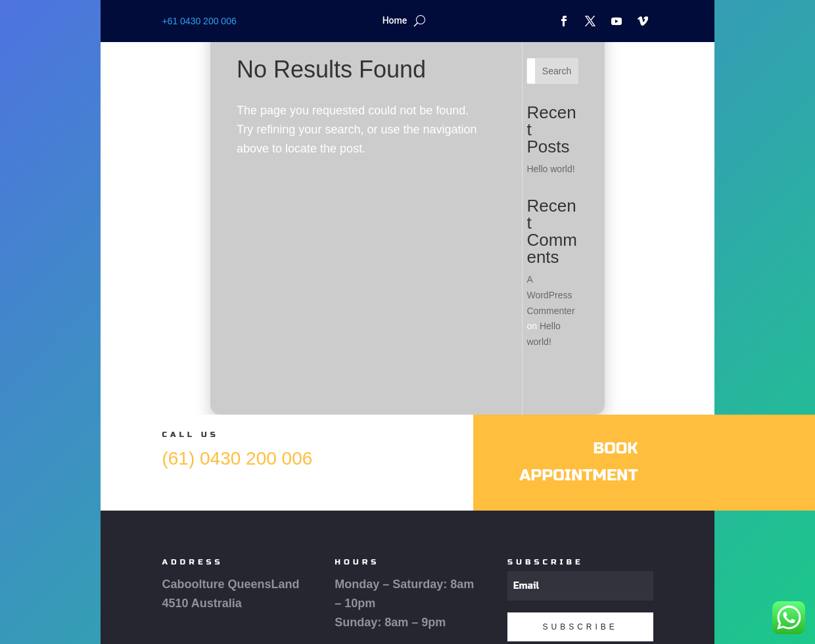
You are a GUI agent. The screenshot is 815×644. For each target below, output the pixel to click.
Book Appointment (578, 462)
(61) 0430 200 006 (237, 458)
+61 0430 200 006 (199, 21)
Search (557, 71)
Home (395, 21)
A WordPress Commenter (550, 295)
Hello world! (550, 169)
